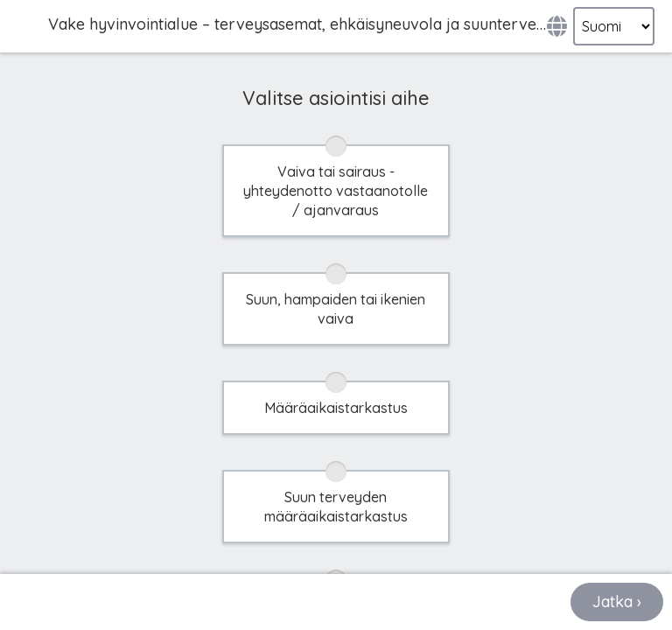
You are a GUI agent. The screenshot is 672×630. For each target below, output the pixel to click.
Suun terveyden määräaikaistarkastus (336, 506)
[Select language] (614, 26)
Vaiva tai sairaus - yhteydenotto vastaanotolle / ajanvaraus (336, 190)
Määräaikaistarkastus (336, 407)
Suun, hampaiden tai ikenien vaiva (336, 308)
